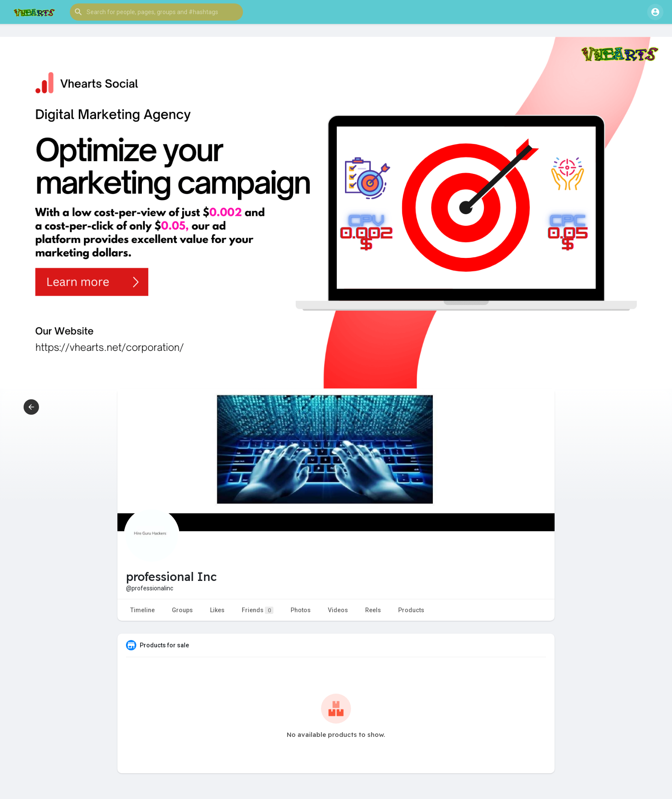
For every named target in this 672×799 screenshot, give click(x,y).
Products (411, 610)
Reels (373, 610)
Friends (258, 610)
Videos (338, 610)
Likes (217, 610)
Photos (301, 610)
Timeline (142, 610)
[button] (156, 12)
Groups (182, 610)
